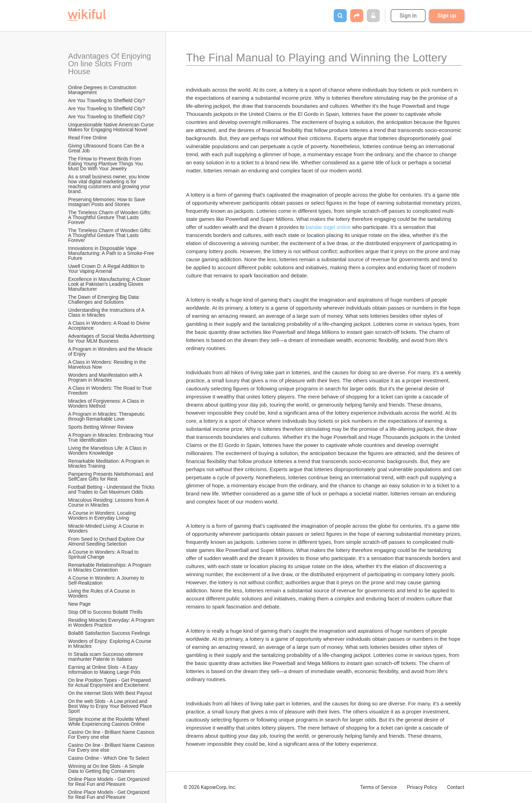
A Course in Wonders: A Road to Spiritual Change (104, 554)
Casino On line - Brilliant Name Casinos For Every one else (112, 735)
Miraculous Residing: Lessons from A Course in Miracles (109, 502)
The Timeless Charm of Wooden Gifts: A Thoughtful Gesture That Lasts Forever (110, 217)
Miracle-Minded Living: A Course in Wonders (107, 528)
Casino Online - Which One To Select (109, 758)
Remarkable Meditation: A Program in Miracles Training (109, 463)
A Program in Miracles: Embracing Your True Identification (111, 437)
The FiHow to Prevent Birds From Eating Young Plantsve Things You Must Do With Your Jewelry (106, 164)
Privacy (422, 787)
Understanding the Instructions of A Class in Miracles (107, 312)
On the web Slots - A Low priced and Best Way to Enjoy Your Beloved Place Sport (111, 706)
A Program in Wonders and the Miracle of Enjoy (111, 351)
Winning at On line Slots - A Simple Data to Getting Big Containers (107, 769)
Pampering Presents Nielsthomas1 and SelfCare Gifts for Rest (111, 476)
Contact (456, 787)
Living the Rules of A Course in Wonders (102, 593)
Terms (378, 787)
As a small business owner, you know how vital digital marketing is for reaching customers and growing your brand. (110, 184)
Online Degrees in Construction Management (103, 90)
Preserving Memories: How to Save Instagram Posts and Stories (107, 202)
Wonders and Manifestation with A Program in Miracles (106, 377)
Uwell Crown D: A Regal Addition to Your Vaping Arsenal (107, 269)
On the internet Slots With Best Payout (111, 693)
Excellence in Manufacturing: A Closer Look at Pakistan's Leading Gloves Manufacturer (110, 284)
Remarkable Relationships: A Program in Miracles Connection (110, 567)
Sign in (408, 16)
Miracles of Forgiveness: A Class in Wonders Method (107, 403)
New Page (79, 604)
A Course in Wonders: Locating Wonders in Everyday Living (103, 515)
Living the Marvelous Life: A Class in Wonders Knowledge (108, 450)
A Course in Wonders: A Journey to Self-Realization (107, 580)
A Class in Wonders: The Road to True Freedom (111, 390)
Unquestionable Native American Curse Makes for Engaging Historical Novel (112, 127)
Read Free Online (88, 138)
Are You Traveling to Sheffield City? (107, 100)
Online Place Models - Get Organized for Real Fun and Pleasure (109, 782)
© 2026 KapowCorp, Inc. (210, 787)
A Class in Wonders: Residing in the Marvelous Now (108, 364)
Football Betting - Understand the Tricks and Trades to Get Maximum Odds (112, 489)
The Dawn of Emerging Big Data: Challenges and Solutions (105, 300)
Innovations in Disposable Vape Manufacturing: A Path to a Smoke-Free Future (112, 253)
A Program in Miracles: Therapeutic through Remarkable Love (107, 416)
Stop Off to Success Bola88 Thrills (105, 612)
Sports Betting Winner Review (101, 427)
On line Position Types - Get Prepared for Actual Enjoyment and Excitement (110, 683)
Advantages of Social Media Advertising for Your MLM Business (112, 338)
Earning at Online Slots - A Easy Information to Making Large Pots (104, 670)
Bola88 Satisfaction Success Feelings (109, 633)
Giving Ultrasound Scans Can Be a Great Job (107, 148)
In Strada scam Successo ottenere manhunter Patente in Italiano (106, 657)
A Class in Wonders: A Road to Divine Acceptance (109, 325)
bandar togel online (328, 227)
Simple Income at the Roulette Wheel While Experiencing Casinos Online (109, 722)
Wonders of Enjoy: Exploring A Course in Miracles (110, 644)
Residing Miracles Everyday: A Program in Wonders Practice (112, 623)
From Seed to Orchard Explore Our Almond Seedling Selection (107, 541)
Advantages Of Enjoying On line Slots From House (111, 64)
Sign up (447, 16)
